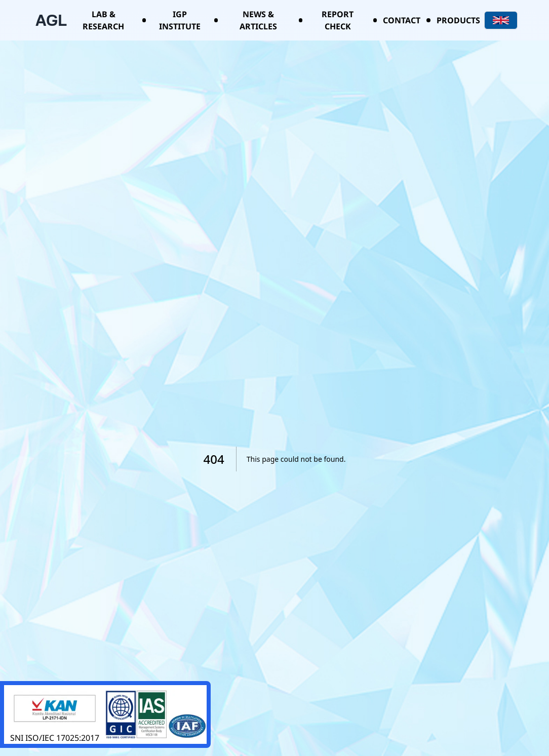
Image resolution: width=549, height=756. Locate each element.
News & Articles (258, 20)
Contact (402, 20)
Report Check (338, 20)
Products (458, 20)
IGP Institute (180, 20)
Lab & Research (103, 20)
